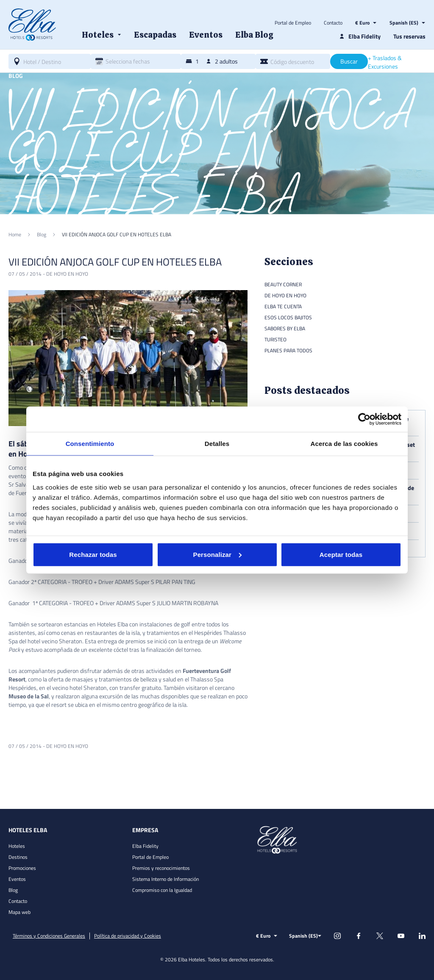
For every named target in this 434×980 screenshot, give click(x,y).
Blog (13, 890)
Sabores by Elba (285, 328)
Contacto (333, 23)
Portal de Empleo (293, 23)
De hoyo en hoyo (67, 274)
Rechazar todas (93, 554)
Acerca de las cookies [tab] (344, 444)
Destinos (18, 857)
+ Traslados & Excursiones (385, 62)
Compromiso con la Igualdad (162, 890)
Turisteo (275, 339)
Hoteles (17, 846)
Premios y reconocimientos (161, 868)
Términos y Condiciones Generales (49, 936)
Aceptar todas (341, 554)
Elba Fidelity (145, 846)
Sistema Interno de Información (166, 879)
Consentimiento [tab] (90, 444)
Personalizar (217, 554)
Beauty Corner (283, 284)
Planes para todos (288, 350)
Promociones (22, 868)
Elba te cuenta (283, 306)
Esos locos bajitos (288, 317)
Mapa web (19, 912)
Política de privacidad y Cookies (128, 936)
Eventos (17, 879)
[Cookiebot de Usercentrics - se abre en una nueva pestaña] (364, 419)
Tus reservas (409, 36)
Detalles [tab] (217, 444)
